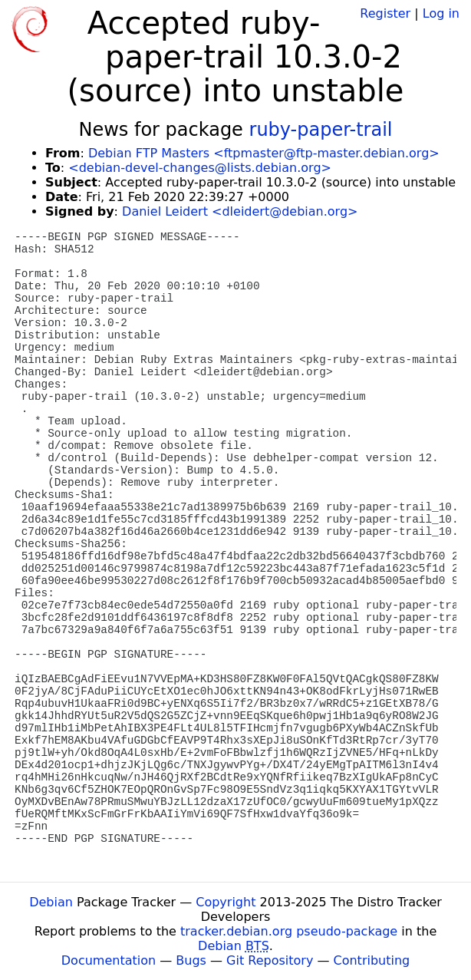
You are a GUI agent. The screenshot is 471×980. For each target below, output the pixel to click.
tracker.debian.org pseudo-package (289, 931)
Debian (51, 902)
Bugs (191, 960)
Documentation (109, 960)
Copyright (226, 902)
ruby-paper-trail (321, 130)
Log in (441, 13)
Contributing (372, 960)
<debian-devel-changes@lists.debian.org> (200, 168)
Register (385, 13)
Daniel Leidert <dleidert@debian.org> (240, 211)
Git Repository (270, 960)
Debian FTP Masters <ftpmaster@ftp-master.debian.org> (264, 153)
